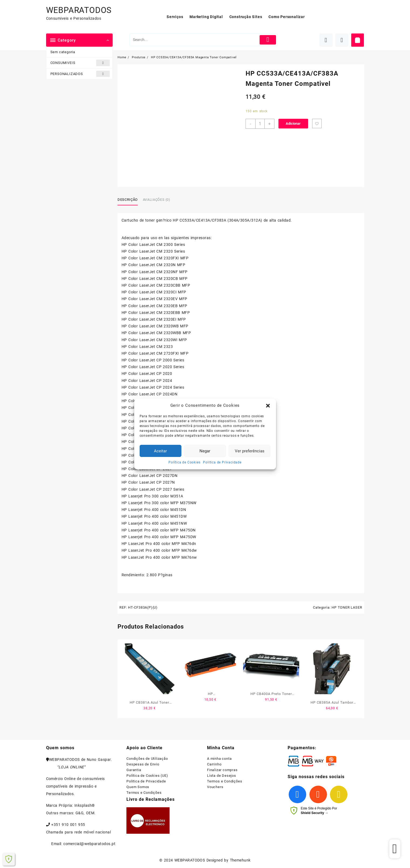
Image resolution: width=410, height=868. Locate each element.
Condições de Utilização (147, 759)
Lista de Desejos (222, 776)
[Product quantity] (260, 124)
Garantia (134, 770)
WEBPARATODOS (79, 10)
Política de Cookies (184, 462)
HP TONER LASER (347, 607)
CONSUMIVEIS (80, 63)
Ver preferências (250, 451)
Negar (205, 451)
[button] (268, 406)
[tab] (130, 200)
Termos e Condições (144, 793)
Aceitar (160, 451)
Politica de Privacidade (222, 462)
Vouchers (215, 787)
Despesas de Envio (143, 764)
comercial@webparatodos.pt (89, 844)
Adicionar (293, 123)
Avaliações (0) (157, 200)
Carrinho (214, 764)
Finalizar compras (222, 770)
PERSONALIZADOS (80, 74)
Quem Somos (138, 787)
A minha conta (219, 759)
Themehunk (240, 860)
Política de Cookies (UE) (147, 776)
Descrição (128, 200)
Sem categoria (63, 52)
